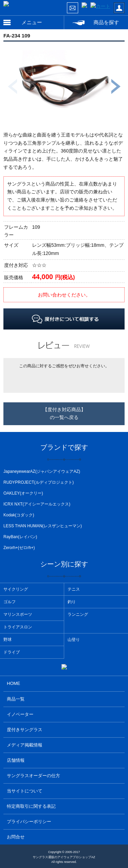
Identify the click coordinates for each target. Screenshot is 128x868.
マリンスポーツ (18, 614)
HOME (13, 683)
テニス (74, 589)
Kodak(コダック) (19, 515)
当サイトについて (25, 791)
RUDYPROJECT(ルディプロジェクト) (39, 482)
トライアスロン (18, 627)
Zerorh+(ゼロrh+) (19, 548)
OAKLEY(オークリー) (23, 493)
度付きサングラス (25, 730)
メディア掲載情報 (25, 745)
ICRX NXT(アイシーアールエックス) (37, 504)
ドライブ (12, 652)
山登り (74, 640)
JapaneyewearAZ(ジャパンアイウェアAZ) (42, 471)
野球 (8, 640)
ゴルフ (10, 602)
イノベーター (20, 714)
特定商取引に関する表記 (31, 806)
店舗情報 (16, 760)
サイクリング (16, 589)
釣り (72, 602)
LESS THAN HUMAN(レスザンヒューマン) (43, 526)
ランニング (78, 614)
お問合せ (16, 837)
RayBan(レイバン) (20, 537)
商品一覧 (16, 699)
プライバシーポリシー (29, 822)
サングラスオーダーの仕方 (33, 776)
